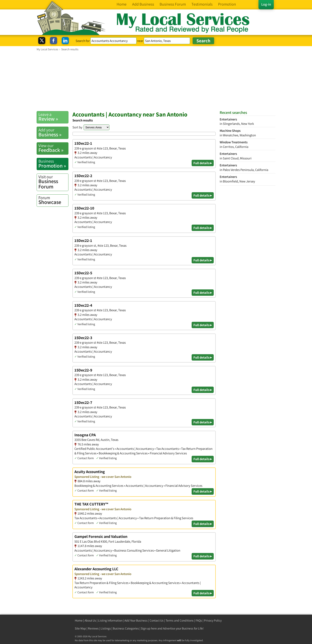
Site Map (80, 628)
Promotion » (53, 164)
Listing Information (110, 620)
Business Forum (53, 182)
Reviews (93, 628)
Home (79, 620)
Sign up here (149, 628)
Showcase (53, 200)
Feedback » (53, 148)
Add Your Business (136, 620)
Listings (106, 628)
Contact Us (157, 620)
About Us (90, 620)
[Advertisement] (156, 81)
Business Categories (126, 628)
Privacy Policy (213, 620)
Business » (53, 132)
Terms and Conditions (180, 620)
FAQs (199, 620)
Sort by (77, 127)
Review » (53, 117)
